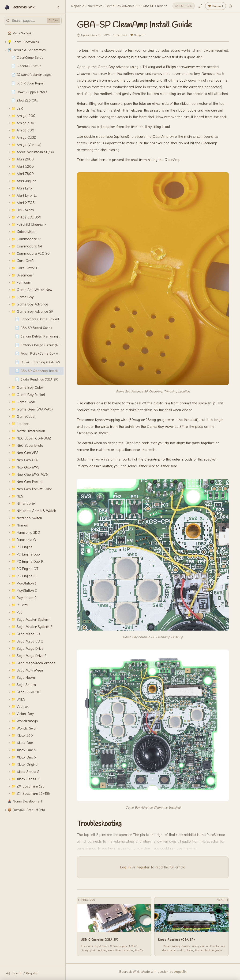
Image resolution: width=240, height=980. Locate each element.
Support (137, 35)
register (143, 867)
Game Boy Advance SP (122, 6)
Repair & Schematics (87, 6)
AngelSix (180, 972)
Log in (126, 867)
